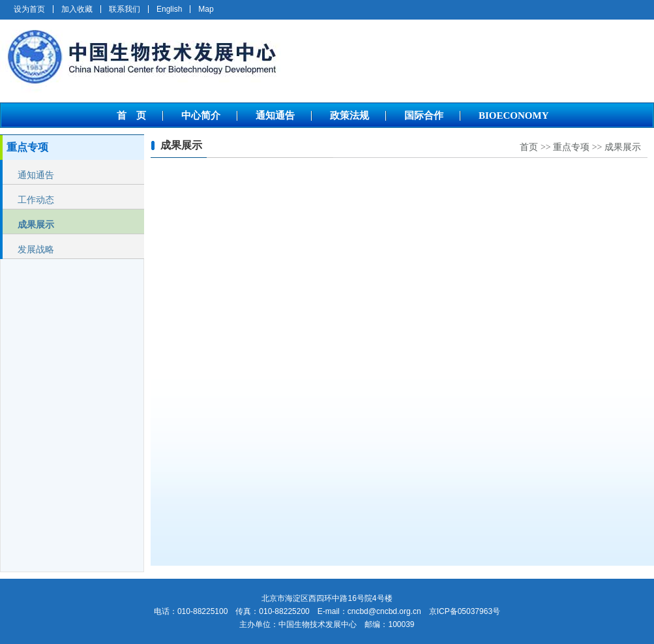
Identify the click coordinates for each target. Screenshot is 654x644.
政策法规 (349, 115)
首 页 (131, 115)
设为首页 (29, 9)
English (169, 9)
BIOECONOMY (514, 115)
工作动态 (36, 200)
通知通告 (275, 115)
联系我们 (125, 9)
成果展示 (36, 224)
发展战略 (36, 249)
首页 (529, 147)
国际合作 (424, 115)
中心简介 (201, 115)
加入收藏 (77, 9)
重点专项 (571, 147)
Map (206, 9)
